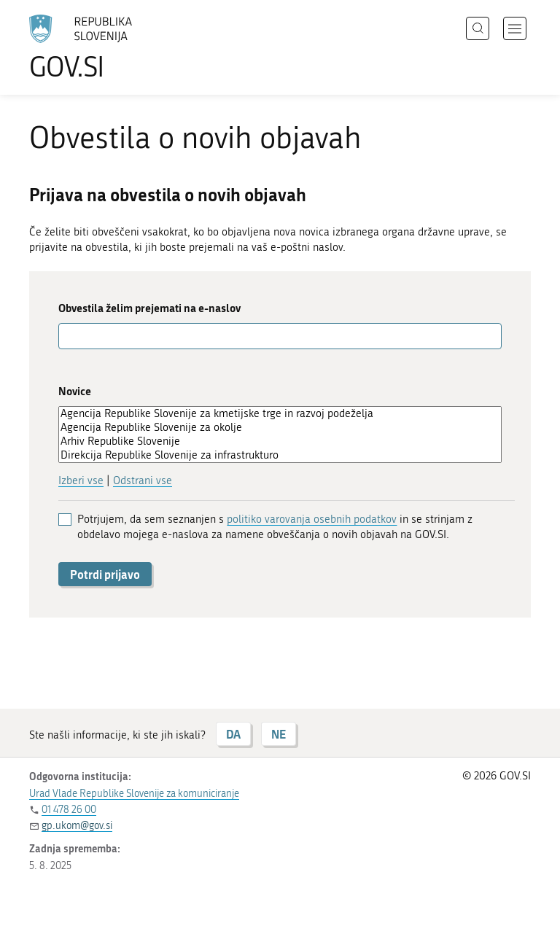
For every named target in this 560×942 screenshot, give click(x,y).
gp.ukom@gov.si (77, 826)
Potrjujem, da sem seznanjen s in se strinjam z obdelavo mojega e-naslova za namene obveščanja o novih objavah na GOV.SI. (275, 527)
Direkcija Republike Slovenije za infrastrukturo (280, 455)
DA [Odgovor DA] (233, 734)
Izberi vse (81, 480)
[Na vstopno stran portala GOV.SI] (102, 47)
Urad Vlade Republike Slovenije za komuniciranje (134, 794)
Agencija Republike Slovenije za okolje (280, 428)
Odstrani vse (143, 480)
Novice (75, 391)
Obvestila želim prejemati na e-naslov (149, 308)
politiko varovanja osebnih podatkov (312, 519)
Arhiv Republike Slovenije (280, 441)
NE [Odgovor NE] (279, 734)
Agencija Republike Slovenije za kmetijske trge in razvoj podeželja (280, 414)
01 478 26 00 (69, 810)
